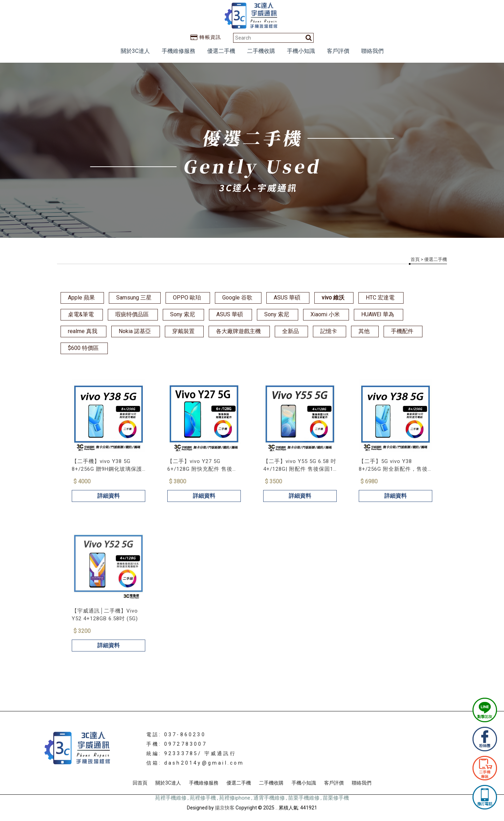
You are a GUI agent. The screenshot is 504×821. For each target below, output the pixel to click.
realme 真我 (83, 331)
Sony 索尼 (183, 314)
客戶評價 (338, 51)
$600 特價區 (83, 348)
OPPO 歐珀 (187, 298)
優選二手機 (221, 51)
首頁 (415, 259)
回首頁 (140, 783)
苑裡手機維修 (171, 798)
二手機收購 (261, 51)
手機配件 (402, 331)
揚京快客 (225, 808)
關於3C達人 (135, 51)
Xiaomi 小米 (325, 314)
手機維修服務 (178, 51)
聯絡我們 (372, 51)
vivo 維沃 (333, 298)
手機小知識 (301, 51)
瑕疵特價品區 (132, 314)
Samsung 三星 (134, 298)
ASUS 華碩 (287, 298)
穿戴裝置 (183, 331)
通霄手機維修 (269, 798)
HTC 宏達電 (380, 298)
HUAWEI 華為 (378, 314)
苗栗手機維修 (304, 798)
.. (276, 808)
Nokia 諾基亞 (135, 331)
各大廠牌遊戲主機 (238, 331)
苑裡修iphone (235, 798)
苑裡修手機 (203, 798)
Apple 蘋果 (81, 298)
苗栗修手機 (336, 798)
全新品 (290, 331)
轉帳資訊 (206, 37)
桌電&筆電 (81, 314)
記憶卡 (329, 331)
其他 (364, 331)
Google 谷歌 (237, 298)
